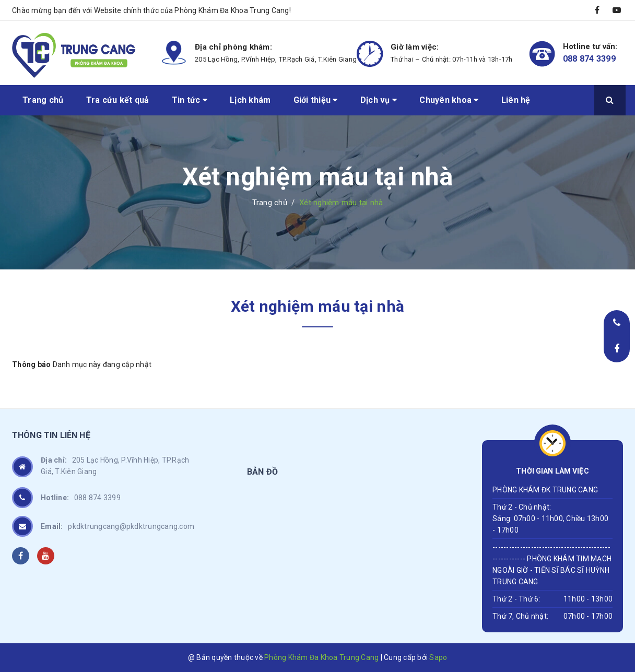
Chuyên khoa (449, 100)
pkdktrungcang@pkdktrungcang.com (117, 526)
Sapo (438, 657)
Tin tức (190, 100)
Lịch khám (250, 100)
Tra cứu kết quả (118, 100)
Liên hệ (516, 100)
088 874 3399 (589, 59)
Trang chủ (43, 100)
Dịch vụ (379, 100)
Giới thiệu (316, 100)
